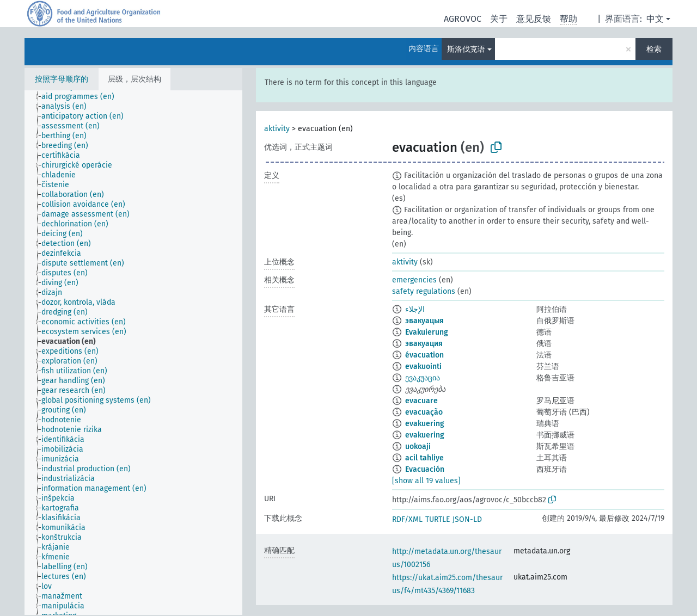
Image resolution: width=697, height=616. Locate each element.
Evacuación (425, 469)
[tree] (133, 353)
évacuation (424, 355)
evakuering (425, 424)
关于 (499, 19)
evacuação (424, 412)
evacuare (421, 401)
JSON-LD (467, 519)
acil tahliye (424, 458)
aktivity (277, 129)
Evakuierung (427, 332)
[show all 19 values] (426, 481)
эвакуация (424, 344)
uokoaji (418, 446)
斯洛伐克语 (466, 49)
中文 (655, 19)
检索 (654, 49)
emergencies (414, 280)
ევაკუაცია (423, 378)
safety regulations (424, 291)
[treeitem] (82, 97)
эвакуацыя (424, 321)
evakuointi (423, 366)
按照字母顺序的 (62, 79)
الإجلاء (415, 309)
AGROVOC (463, 19)
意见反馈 (534, 19)
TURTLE (438, 519)
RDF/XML (407, 519)
